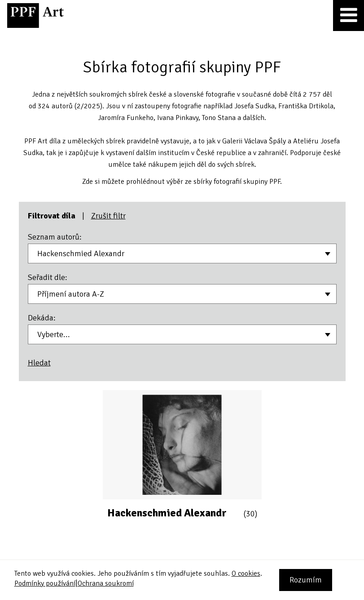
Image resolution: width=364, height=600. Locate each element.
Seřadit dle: (48, 277)
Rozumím (306, 580)
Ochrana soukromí (106, 583)
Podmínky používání (45, 583)
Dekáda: (42, 318)
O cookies (246, 573)
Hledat (39, 363)
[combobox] (182, 253)
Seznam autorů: (55, 237)
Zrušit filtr (108, 216)
